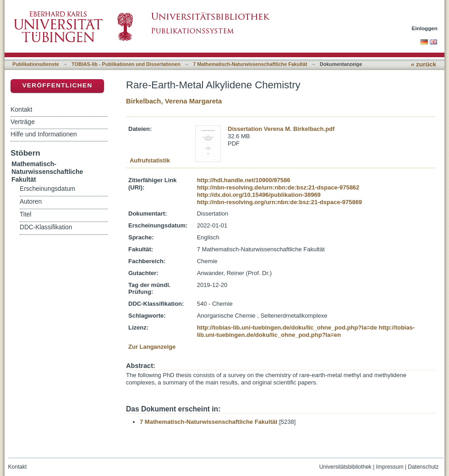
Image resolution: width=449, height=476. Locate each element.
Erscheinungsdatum (47, 189)
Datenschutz (423, 467)
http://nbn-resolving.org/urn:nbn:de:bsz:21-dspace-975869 (279, 202)
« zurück (424, 64)
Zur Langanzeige (152, 347)
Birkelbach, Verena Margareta (174, 101)
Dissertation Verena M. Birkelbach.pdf (281, 129)
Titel (25, 214)
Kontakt (21, 109)
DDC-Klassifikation (46, 227)
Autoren (31, 202)
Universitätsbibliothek (345, 467)
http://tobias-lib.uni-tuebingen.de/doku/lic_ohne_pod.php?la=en (306, 331)
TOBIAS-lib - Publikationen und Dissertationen (126, 64)
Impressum (390, 467)
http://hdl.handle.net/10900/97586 (244, 180)
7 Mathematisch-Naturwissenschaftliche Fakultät (250, 64)
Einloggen (425, 28)
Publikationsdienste (36, 64)
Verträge (23, 122)
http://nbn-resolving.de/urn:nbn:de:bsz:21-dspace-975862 (278, 187)
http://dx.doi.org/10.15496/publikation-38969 (259, 195)
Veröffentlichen (57, 85)
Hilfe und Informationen (44, 134)
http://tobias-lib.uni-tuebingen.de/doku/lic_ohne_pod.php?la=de (287, 327)
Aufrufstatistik (150, 160)
